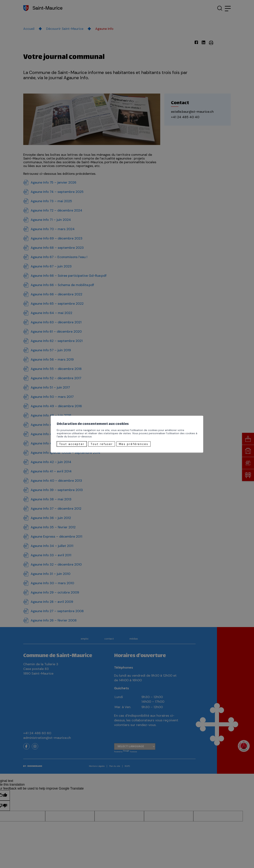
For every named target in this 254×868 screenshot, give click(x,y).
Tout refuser (102, 444)
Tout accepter (72, 444)
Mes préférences (134, 444)
